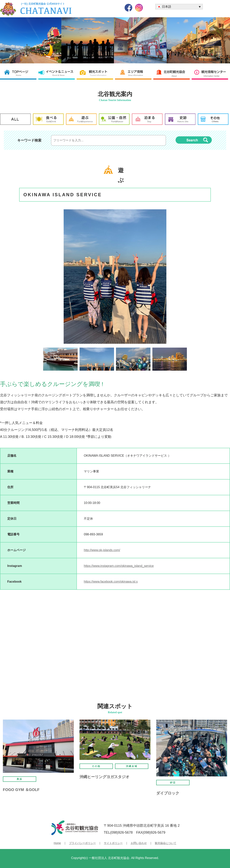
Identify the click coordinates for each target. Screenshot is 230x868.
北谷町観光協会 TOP (19, 73)
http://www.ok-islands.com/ (102, 550)
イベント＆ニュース (58, 73)
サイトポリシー (113, 843)
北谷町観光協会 (172, 73)
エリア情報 (134, 73)
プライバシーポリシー (82, 843)
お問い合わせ (139, 843)
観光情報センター (211, 73)
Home (57, 843)
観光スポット (96, 73)
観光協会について (166, 843)
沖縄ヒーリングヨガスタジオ (104, 777)
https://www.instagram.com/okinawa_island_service (119, 566)
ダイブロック (168, 793)
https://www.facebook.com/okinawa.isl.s (111, 582)
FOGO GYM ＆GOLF (21, 790)
